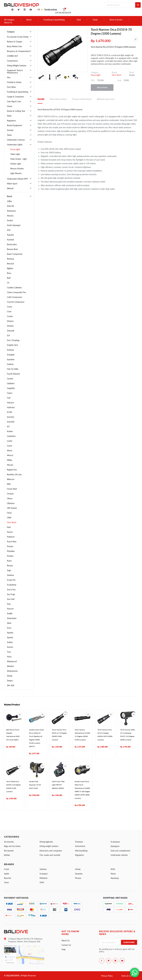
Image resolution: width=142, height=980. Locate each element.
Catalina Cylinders (14, 288)
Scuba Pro (11, 580)
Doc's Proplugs (13, 340)
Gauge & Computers (15, 97)
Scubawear (115, 842)
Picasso (78, 878)
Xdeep (10, 676)
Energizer (11, 355)
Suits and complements (120, 851)
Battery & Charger (15, 42)
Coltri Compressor (15, 297)
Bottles (7, 855)
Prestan (10, 546)
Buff (9, 278)
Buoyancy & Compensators (18, 51)
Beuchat (10, 264)
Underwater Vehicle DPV (17, 179)
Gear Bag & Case (14, 101)
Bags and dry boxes (12, 846)
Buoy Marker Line (14, 46)
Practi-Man (12, 542)
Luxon (10, 446)
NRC (9, 484)
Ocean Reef (12, 489)
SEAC (113, 869)
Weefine (10, 666)
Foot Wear (11, 87)
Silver (9, 623)
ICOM (9, 412)
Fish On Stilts (13, 369)
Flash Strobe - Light (19, 159)
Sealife (10, 613)
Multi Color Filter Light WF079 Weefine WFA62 (58, 785)
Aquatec (11, 235)
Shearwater (12, 618)
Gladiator (11, 383)
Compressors (12, 61)
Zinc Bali (11, 685)
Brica (9, 273)
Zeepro (10, 681)
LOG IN (63, 13)
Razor (9, 561)
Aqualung (115, 878)
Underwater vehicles (119, 855)
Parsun (10, 532)
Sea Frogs (11, 594)
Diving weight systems (49, 846)
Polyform (11, 537)
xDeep (78, 869)
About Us (8, 23)
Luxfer (10, 441)
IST (8, 427)
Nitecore (11, 479)
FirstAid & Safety (14, 82)
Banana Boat (12, 249)
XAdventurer (12, 671)
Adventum (11, 211)
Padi (9, 527)
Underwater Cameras (16, 140)
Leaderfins (11, 436)
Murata (10, 465)
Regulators (11, 121)
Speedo (10, 633)
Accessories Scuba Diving (18, 37)
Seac (9, 604)
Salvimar (11, 575)
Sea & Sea (11, 589)
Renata (10, 566)
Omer (9, 513)
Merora (10, 455)
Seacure (10, 609)
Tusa (9, 652)
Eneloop (10, 350)
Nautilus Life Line (14, 474)
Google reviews (51, 9)
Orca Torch (12, 522)
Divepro (10, 321)
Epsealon (11, 359)
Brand (29, 20)
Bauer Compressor (15, 254)
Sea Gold (11, 599)
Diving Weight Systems (17, 66)
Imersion (11, 417)
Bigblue (10, 268)
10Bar (9, 201)
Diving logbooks (46, 842)
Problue (10, 556)
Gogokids (11, 388)
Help (64, 949)
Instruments (80, 846)
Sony (9, 628)
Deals (95, 20)
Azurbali (10, 240)
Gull (9, 398)
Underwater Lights (15, 145)
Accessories (9, 842)
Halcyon (10, 403)
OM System (12, 508)
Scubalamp (12, 585)
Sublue (10, 642)
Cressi (9, 307)
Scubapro (44, 874)
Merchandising (81, 851)
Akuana (10, 216)
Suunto (10, 647)
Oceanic (10, 494)
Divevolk (11, 331)
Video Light (15, 154)
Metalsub (43, 878)
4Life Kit (10, 206)
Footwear (79, 842)
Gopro (10, 393)
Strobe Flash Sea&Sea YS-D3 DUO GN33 (35, 785)
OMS (9, 518)
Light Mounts (16, 173)
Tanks (9, 135)
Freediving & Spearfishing (54, 20)
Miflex (10, 460)
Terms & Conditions (130, 976)
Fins (9, 77)
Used (79, 20)
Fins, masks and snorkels (50, 855)
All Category (9, 20)
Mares (10, 450)
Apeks (7, 874)
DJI (8, 335)
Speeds (10, 637)
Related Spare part (106, 99)
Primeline (11, 551)
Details (41, 99)
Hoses (10, 106)
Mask (9, 116)
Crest (9, 311)
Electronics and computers (51, 851)
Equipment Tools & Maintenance (15, 71)
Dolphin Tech (12, 345)
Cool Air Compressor (16, 302)
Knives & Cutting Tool (16, 111)
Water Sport (12, 184)
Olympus (11, 503)
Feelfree (10, 364)
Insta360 (11, 422)
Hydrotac (11, 407)
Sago (9, 570)
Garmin (10, 379)
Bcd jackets (9, 851)
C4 (8, 283)
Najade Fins (12, 470)
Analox (10, 220)
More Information (58, 99)
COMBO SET (12, 56)
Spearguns (115, 846)
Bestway (11, 259)
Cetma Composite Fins (16, 292)
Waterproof (12, 661)
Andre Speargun (14, 225)
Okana (10, 498)
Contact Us (66, 945)
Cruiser (10, 316)
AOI (9, 230)
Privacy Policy (107, 976)
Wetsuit (10, 188)
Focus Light (15, 149)
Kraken (10, 431)
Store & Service (116, 20)
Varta (9, 657)
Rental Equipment (14, 125)
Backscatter (12, 244)
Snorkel (10, 130)
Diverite (10, 326)
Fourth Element (13, 374)
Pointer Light (16, 164)
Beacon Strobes (17, 169)
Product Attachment (82, 99)
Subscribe (129, 942)
